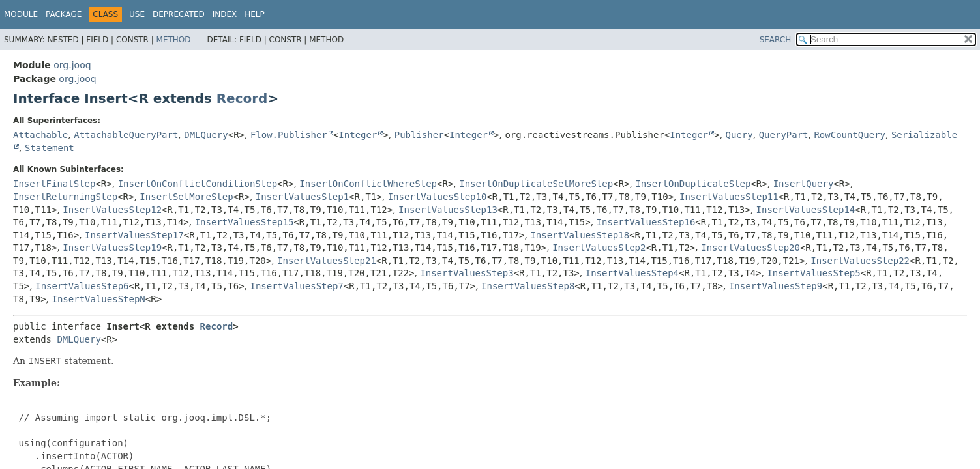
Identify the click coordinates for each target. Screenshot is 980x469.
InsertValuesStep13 (448, 210)
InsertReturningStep (65, 197)
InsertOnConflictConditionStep (198, 184)
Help (255, 14)
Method (174, 40)
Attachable (40, 135)
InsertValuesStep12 (112, 210)
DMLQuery (206, 135)
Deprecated (179, 14)
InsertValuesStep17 (134, 235)
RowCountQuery (850, 135)
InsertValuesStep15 (245, 222)
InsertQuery (804, 184)
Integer (358, 135)
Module (21, 14)
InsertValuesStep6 (82, 286)
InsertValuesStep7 (296, 286)
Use (137, 14)
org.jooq (72, 65)
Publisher (419, 135)
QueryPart (784, 135)
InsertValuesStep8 (528, 286)
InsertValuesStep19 (112, 248)
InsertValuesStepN (99, 299)
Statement (50, 148)
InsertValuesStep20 (750, 248)
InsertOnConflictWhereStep (368, 184)
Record (242, 98)
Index (225, 14)
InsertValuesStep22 (860, 261)
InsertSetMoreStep (186, 197)
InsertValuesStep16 (646, 222)
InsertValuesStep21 (327, 261)
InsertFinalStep (54, 184)
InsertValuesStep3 (467, 273)
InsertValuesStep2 (599, 248)
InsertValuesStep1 (302, 197)
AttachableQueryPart (126, 135)
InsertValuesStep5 (813, 273)
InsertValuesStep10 (438, 197)
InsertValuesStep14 (806, 210)
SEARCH (776, 40)
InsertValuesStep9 (776, 286)
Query (739, 135)
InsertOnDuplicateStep (693, 184)
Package (64, 14)
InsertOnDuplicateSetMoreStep (536, 184)
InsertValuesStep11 (729, 197)
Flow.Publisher (289, 135)
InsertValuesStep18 (580, 235)
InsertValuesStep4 (632, 273)
